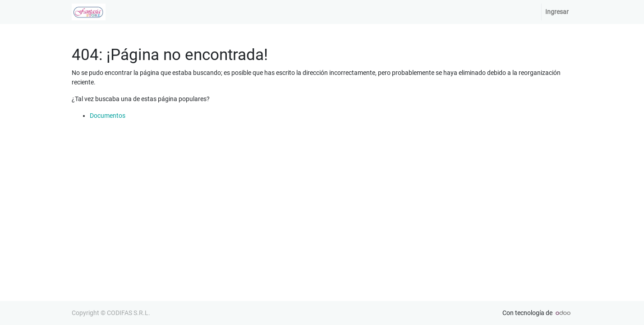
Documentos (108, 116)
